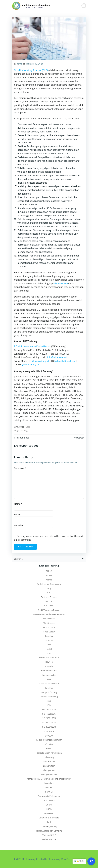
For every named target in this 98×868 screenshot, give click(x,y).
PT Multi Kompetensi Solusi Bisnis (32, 346)
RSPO (49, 809)
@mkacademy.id (40, 361)
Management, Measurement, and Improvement (49, 779)
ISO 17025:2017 (49, 714)
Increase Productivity (49, 684)
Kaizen (49, 748)
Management (49, 770)
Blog (28, 427)
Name (18, 504)
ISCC (49, 701)
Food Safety (49, 632)
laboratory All (49, 761)
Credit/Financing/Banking (49, 610)
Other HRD (49, 787)
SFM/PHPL (49, 813)
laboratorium (60, 283)
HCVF (49, 653)
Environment (49, 627)
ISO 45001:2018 (49, 727)
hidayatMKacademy (65, 361)
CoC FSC (49, 601)
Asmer (49, 580)
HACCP (49, 649)
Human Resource (49, 671)
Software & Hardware (49, 818)
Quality (49, 805)
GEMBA (49, 640)
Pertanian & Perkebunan (49, 796)
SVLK (49, 822)
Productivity (49, 800)
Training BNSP (49, 835)
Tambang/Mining (49, 826)
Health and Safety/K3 (49, 658)
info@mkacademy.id (58, 357)
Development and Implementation (49, 614)
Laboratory (49, 757)
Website (18, 525)
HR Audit (49, 666)
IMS (49, 679)
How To (49, 662)
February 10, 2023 (34, 64)
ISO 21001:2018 (49, 718)
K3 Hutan (49, 744)
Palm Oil (49, 792)
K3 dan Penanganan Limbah (49, 740)
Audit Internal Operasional (49, 584)
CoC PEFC (49, 606)
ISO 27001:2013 (49, 723)
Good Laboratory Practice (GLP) (31, 70)
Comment (20, 468)
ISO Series (49, 731)
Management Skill (49, 775)
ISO (49, 705)
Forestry (49, 636)
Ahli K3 (49, 571)
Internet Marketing (49, 697)
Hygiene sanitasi (49, 675)
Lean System (49, 766)
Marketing (49, 783)
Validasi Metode (49, 839)
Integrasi (49, 688)
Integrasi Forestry (49, 692)
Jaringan (49, 735)
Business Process (49, 597)
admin (20, 64)
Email (18, 515)
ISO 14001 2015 (49, 710)
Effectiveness (49, 619)
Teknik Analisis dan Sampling (49, 831)
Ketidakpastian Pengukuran (49, 753)
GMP (49, 645)
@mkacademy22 (30, 365)
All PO (49, 575)
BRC (49, 593)
